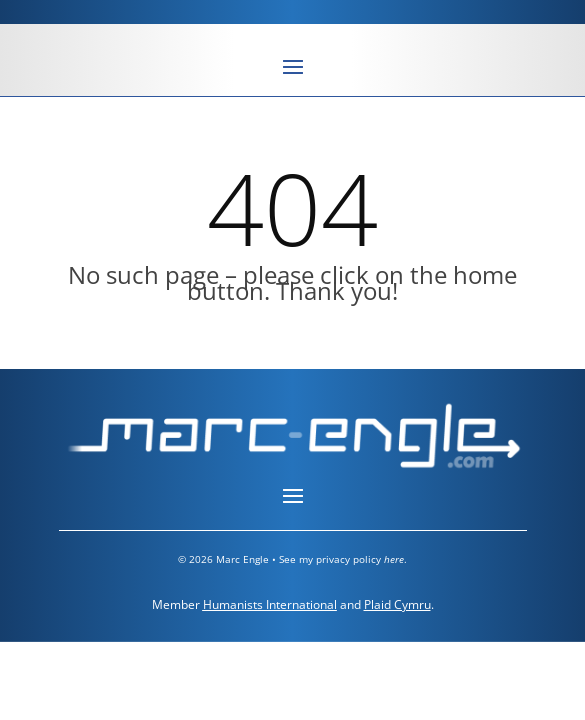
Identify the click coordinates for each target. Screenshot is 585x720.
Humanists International (270, 604)
